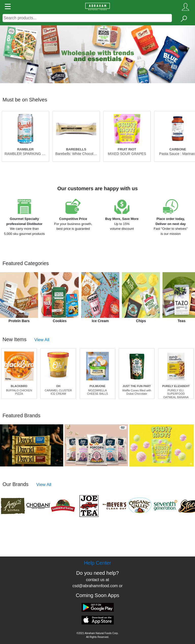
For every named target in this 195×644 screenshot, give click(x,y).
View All (42, 340)
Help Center (98, 563)
